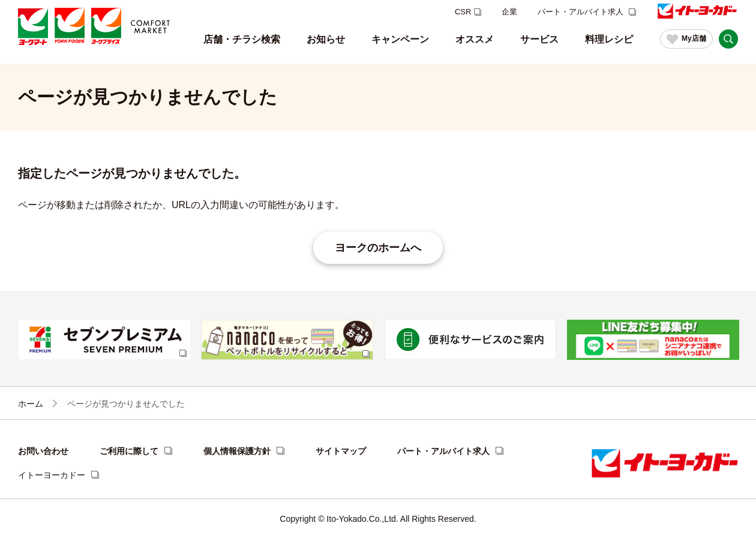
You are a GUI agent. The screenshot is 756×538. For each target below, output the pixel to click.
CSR (463, 12)
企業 (509, 12)
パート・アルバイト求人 (582, 12)
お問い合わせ (43, 451)
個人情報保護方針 (237, 451)
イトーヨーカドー (52, 475)
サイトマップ (341, 451)
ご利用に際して (129, 451)
